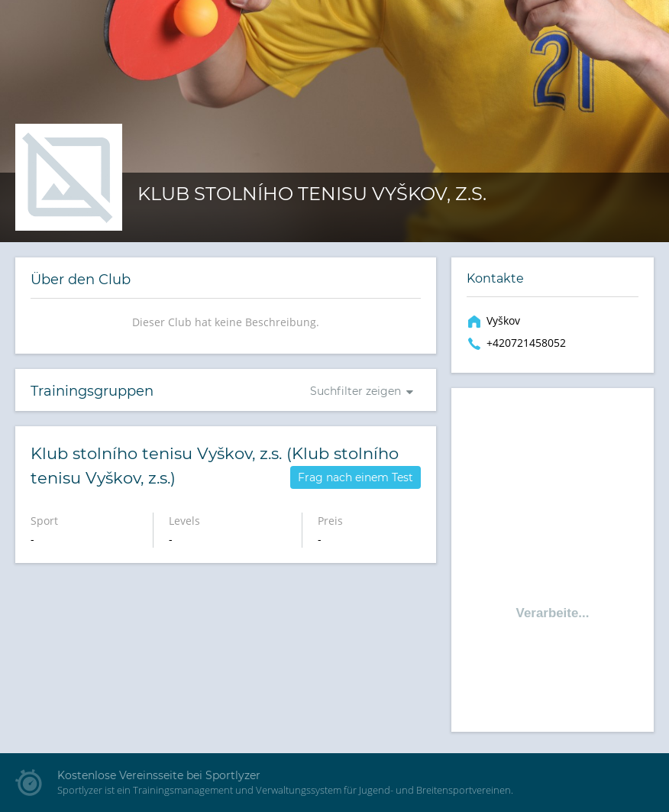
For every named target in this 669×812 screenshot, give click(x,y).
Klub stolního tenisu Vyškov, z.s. (312, 194)
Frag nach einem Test (356, 477)
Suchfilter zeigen (356, 391)
